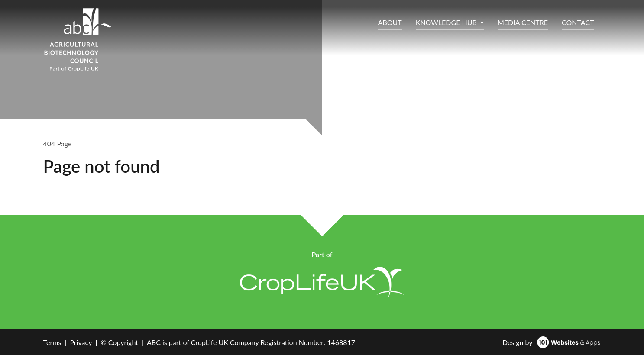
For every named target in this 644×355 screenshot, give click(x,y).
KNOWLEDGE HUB (447, 22)
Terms (52, 342)
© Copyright (119, 342)
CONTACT (578, 22)
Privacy (81, 342)
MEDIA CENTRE (523, 22)
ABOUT (390, 22)
